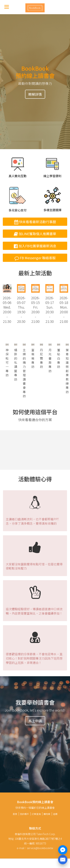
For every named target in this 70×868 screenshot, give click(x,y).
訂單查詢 (36, 814)
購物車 (47, 814)
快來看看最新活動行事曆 (35, 222)
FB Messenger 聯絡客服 (35, 258)
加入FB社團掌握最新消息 (35, 246)
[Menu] (7, 7)
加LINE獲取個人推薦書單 (35, 234)
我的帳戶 (24, 814)
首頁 (15, 814)
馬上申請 (35, 721)
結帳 (55, 814)
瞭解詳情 (35, 94)
